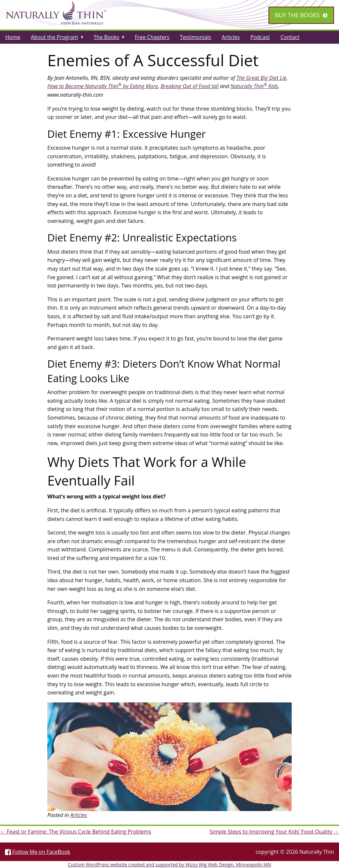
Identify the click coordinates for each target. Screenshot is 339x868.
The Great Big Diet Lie (261, 78)
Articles (231, 37)
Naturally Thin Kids (254, 86)
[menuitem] (13, 37)
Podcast (260, 37)
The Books (106, 37)
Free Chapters (152, 37)
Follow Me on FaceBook (38, 852)
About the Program (54, 37)
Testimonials (196, 37)
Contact (290, 37)
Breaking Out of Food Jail (190, 86)
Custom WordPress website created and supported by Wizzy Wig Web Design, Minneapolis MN (169, 865)
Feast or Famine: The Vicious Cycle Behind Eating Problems (76, 832)
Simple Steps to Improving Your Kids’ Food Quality (274, 832)
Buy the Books (297, 15)
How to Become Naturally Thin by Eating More (103, 86)
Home (13, 37)
